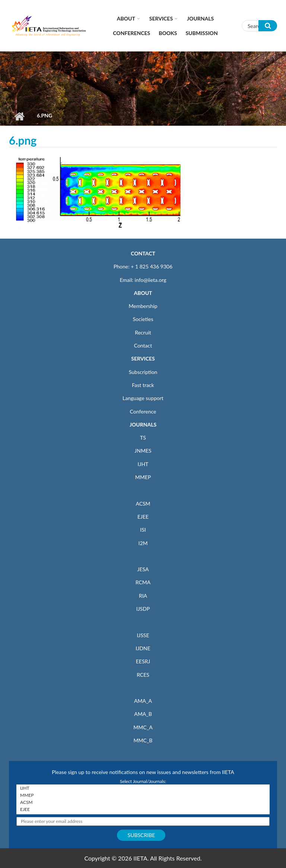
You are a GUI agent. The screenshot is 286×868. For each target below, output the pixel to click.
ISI (143, 530)
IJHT (143, 464)
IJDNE (143, 648)
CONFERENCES (131, 33)
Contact (143, 345)
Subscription (143, 372)
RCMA (143, 582)
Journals (200, 18)
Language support (143, 398)
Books (168, 33)
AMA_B (143, 714)
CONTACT (143, 253)
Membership (143, 306)
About (126, 18)
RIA (143, 596)
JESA (143, 569)
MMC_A (143, 727)
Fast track (143, 385)
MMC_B (143, 740)
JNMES (143, 451)
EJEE (143, 517)
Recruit (143, 332)
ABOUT (143, 293)
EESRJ (143, 661)
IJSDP (143, 609)
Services (161, 18)
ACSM (143, 504)
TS (143, 438)
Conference (143, 411)
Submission (201, 33)
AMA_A (143, 701)
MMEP (143, 477)
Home (19, 116)
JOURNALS (143, 424)
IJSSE (143, 635)
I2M (143, 543)
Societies (143, 319)
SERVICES (143, 358)
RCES (143, 675)
